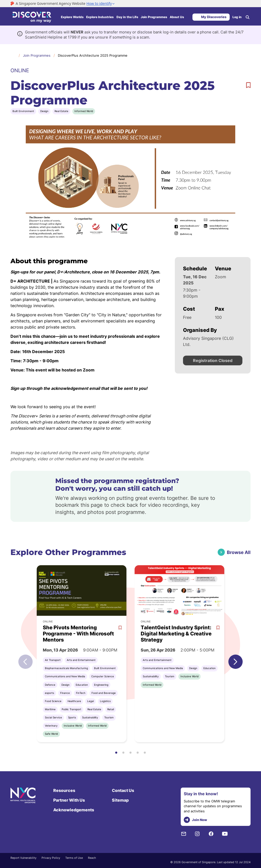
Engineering (101, 685)
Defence (50, 685)
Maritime (50, 709)
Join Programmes (154, 17)
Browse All (239, 552)
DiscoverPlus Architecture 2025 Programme (93, 55)
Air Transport (53, 660)
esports (49, 693)
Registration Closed (213, 360)
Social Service (53, 717)
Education (82, 685)
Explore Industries (100, 17)
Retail (111, 709)
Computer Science (103, 676)
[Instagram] (197, 834)
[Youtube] (225, 834)
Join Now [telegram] (195, 820)
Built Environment (23, 111)
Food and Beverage (104, 693)
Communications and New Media (65, 676)
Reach (92, 858)
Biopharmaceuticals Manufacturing (66, 668)
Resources (64, 790)
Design (44, 111)
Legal (90, 701)
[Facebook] (211, 834)
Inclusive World (73, 726)
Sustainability (90, 717)
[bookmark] (248, 85)
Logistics (105, 701)
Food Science (53, 701)
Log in (237, 17)
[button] (236, 662)
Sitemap (120, 800)
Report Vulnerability (23, 858)
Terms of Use (74, 858)
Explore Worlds (72, 17)
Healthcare (74, 701)
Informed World (84, 111)
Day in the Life (127, 17)
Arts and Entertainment (81, 660)
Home (13, 55)
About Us (177, 17)
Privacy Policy (51, 858)
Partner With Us (69, 800)
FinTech (81, 693)
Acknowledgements (74, 810)
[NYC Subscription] (184, 834)
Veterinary (51, 726)
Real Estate (61, 111)
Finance (65, 693)
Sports (72, 717)
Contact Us (123, 790)
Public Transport (71, 709)
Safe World (51, 734)
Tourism (109, 717)
